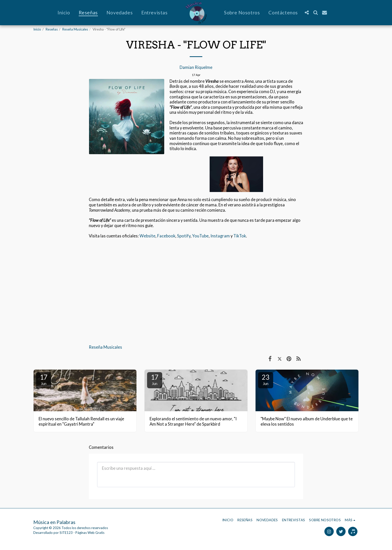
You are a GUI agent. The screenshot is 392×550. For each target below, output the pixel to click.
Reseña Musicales (75, 29)
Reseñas (52, 29)
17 (44, 379)
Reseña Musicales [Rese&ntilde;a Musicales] (105, 347)
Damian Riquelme (196, 67)
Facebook (166, 236)
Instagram (220, 236)
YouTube (200, 236)
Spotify (184, 236)
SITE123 (66, 533)
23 (266, 379)
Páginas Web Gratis (90, 533)
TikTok (240, 236)
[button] (307, 12)
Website (147, 236)
